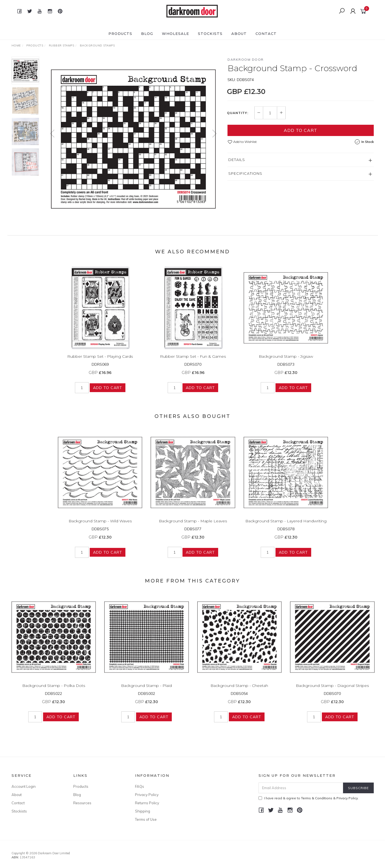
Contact (266, 34)
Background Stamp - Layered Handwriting (286, 526)
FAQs (140, 786)
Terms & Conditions (317, 798)
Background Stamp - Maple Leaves (193, 526)
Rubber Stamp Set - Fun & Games (193, 361)
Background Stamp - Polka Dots (54, 690)
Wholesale (175, 34)
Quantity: (238, 113)
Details (237, 160)
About (239, 34)
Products (120, 34)
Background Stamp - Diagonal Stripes (332, 690)
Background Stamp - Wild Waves (100, 526)
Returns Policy (147, 803)
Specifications (245, 173)
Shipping (143, 811)
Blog (147, 34)
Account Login (24, 786)
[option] (133, 139)
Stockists (210, 34)
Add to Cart (300, 130)
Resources (82, 803)
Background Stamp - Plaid (146, 690)
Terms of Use (146, 819)
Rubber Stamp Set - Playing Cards (100, 361)
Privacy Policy (147, 795)
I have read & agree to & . (309, 798)
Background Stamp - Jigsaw (286, 361)
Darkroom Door (246, 59)
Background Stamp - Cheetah (239, 690)
